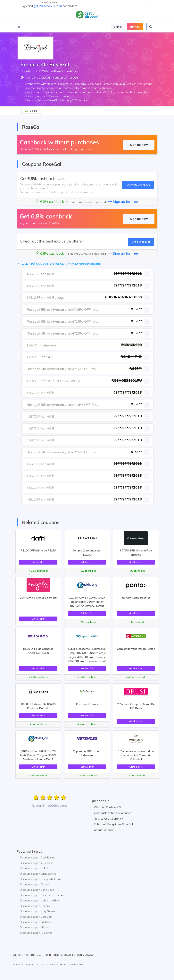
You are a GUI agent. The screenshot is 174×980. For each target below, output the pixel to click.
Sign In (118, 27)
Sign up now (139, 145)
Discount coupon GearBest (36, 917)
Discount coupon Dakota (35, 868)
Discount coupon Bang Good (37, 890)
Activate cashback (138, 185)
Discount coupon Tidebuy (35, 906)
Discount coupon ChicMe (35, 884)
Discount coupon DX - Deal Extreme (41, 895)
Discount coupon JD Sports (36, 933)
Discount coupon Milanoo (35, 927)
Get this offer (38, 562)
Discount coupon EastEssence (38, 874)
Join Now (135, 27)
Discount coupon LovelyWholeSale (41, 879)
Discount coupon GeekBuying (38, 857)
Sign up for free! (123, 202)
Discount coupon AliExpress (37, 863)
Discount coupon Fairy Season (38, 911)
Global (31, 111)
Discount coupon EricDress (36, 922)
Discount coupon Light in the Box (39, 900)
